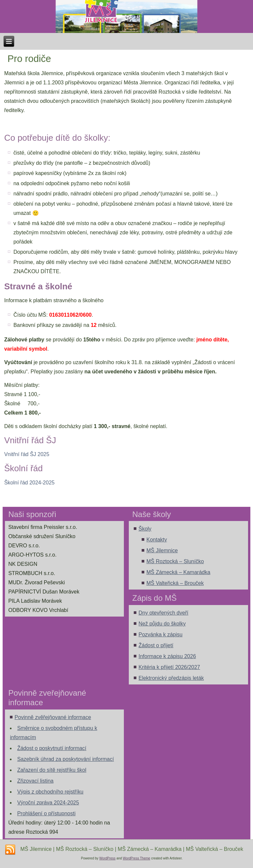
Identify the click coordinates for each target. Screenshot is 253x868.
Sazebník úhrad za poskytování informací (66, 759)
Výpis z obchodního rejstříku (50, 792)
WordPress (107, 858)
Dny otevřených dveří (163, 613)
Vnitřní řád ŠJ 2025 (27, 454)
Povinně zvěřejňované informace (53, 717)
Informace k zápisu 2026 (167, 656)
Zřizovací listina (35, 781)
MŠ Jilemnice (162, 550)
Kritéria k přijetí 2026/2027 (169, 667)
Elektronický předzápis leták (171, 678)
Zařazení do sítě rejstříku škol (52, 770)
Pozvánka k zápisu (160, 635)
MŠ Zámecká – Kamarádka (178, 572)
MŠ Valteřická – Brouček (175, 583)
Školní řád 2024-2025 (29, 483)
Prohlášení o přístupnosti (46, 813)
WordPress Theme (137, 858)
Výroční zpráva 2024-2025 (48, 803)
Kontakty (156, 540)
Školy (145, 529)
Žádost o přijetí (156, 645)
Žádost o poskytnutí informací (52, 748)
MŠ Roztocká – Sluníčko (175, 561)
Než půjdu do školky (162, 624)
